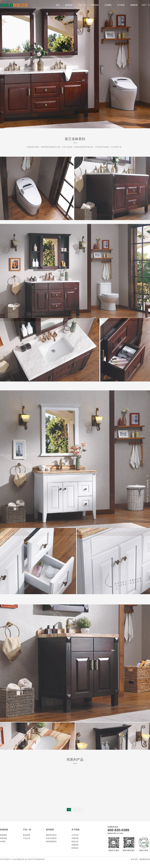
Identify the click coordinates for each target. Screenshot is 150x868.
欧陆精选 (69, 5)
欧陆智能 (95, 5)
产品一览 (82, 5)
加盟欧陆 (134, 5)
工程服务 (108, 5)
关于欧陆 (121, 5)
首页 (58, 5)
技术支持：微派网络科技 (140, 859)
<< (69, 810)
